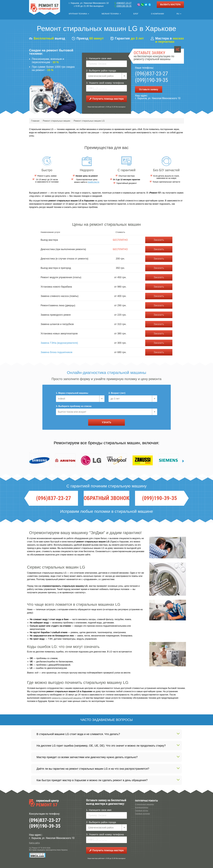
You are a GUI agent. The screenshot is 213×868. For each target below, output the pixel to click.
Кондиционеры (142, 807)
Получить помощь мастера (106, 99)
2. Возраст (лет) (117, 393)
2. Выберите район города (101, 71)
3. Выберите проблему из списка (74, 406)
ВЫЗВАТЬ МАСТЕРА (170, 5)
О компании (158, 14)
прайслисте (93, 182)
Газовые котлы (142, 810)
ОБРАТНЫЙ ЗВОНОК (106, 498)
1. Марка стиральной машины (72, 393)
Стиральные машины (144, 804)
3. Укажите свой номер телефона (105, 83)
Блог (136, 14)
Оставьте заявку (149, 89)
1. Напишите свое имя (99, 58)
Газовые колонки (142, 814)
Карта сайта (34, 843)
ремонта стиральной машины (67, 698)
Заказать (159, 240)
